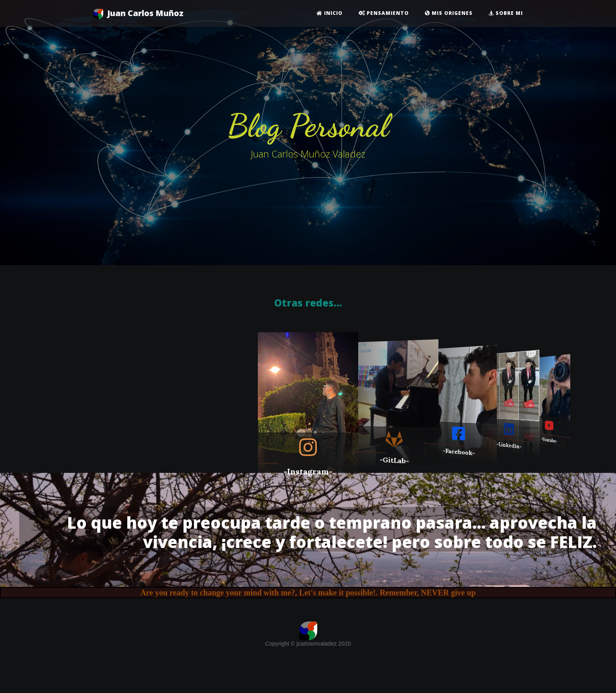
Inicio (329, 13)
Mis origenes (449, 13)
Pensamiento (384, 13)
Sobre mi (506, 13)
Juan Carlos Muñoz (138, 13)
